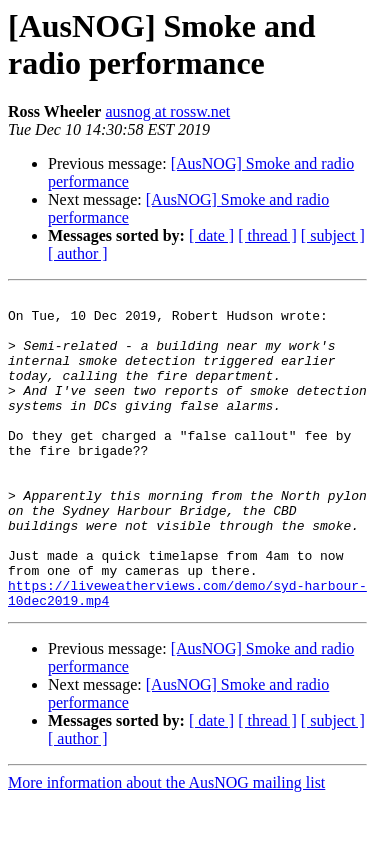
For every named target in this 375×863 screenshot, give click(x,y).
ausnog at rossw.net (167, 111)
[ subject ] (333, 235)
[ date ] (211, 235)
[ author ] (78, 253)
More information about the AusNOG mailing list (166, 845)
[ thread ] (267, 235)
